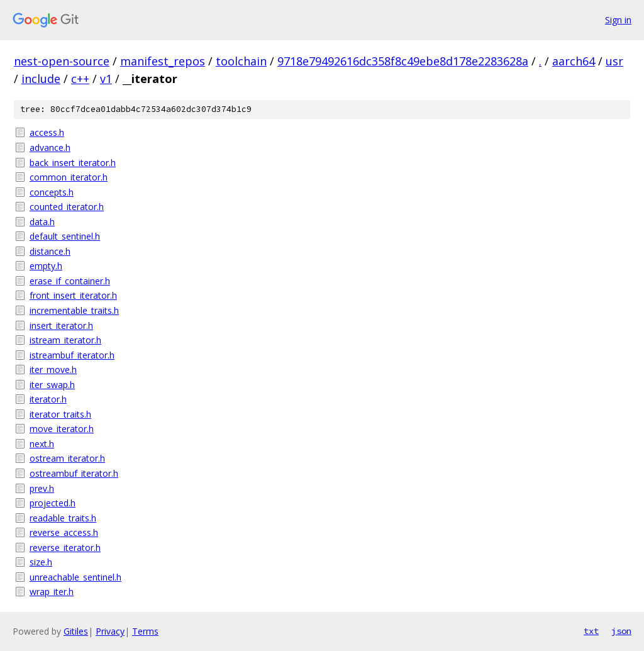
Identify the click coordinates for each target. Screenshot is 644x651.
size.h (41, 562)
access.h (47, 132)
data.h (42, 222)
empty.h (46, 266)
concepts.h (52, 192)
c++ (80, 79)
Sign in (618, 20)
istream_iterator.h (65, 340)
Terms (145, 631)
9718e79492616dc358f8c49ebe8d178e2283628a (403, 61)
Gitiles (76, 631)
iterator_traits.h (60, 414)
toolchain (241, 61)
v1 (106, 79)
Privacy (110, 631)
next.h (42, 444)
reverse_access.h (64, 532)
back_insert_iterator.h (73, 163)
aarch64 (574, 61)
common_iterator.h (69, 177)
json (621, 631)
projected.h (53, 503)
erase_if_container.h (70, 281)
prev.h (42, 488)
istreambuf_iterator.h (72, 355)
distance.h (50, 251)
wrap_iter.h (52, 592)
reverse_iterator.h (65, 548)
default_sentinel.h (65, 236)
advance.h (50, 147)
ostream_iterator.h (67, 458)
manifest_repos (163, 61)
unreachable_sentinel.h (75, 577)
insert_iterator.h (61, 325)
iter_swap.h (52, 385)
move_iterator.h (62, 429)
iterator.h (48, 399)
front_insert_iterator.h (73, 295)
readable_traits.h (63, 518)
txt (591, 631)
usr (614, 61)
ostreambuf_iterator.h (74, 473)
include (41, 79)
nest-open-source (62, 61)
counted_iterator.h (67, 207)
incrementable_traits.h (74, 310)
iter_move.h (53, 370)
